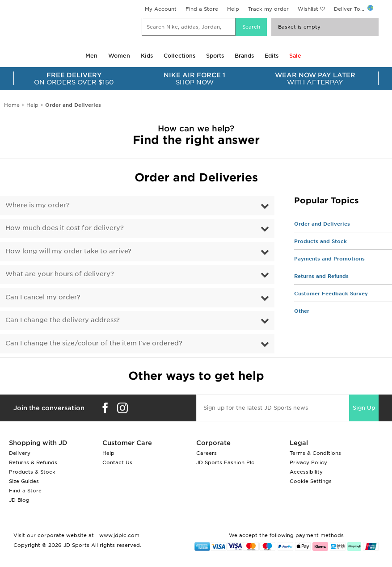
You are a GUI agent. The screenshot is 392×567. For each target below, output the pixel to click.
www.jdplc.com (118, 535)
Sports (215, 56)
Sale (295, 56)
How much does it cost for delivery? (65, 228)
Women (119, 56)
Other (302, 311)
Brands (244, 56)
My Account (161, 9)
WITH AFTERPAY (315, 79)
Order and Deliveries (322, 224)
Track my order (268, 9)
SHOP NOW (195, 79)
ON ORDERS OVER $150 (74, 79)
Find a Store (202, 9)
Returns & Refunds (33, 462)
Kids (147, 56)
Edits (272, 56)
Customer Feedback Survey (331, 294)
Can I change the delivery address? (63, 320)
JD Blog (19, 500)
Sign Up (364, 408)
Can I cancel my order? (43, 297)
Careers (207, 453)
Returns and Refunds (321, 276)
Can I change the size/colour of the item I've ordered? (94, 343)
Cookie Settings (311, 481)
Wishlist (308, 9)
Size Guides (24, 481)
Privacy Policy (308, 462)
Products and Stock (320, 241)
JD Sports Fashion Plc (225, 462)
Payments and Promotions (329, 259)
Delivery (20, 453)
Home (12, 105)
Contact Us (117, 462)
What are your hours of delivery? (60, 274)
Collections (179, 56)
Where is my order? (38, 205)
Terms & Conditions (315, 453)
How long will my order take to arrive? (68, 251)
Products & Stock (32, 472)
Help (233, 9)
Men (91, 56)
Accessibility (306, 472)
